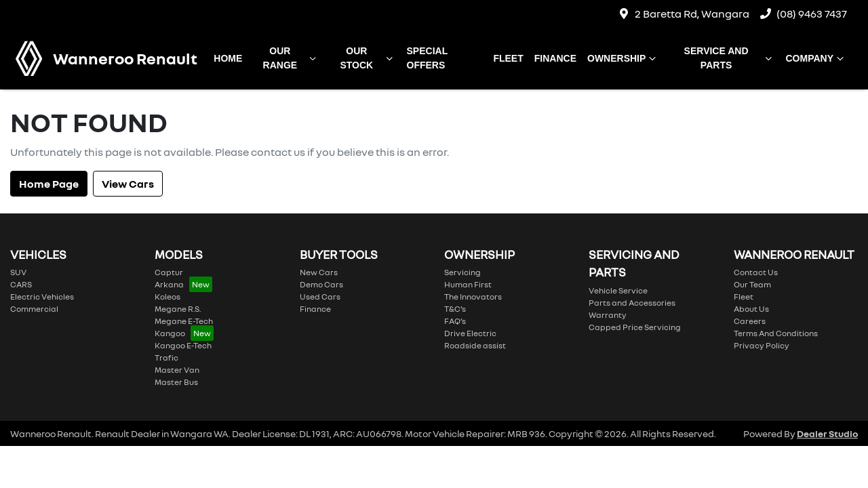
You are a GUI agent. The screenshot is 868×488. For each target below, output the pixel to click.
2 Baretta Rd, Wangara (692, 14)
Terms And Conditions (776, 333)
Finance (555, 58)
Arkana (169, 284)
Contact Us (756, 272)
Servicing (462, 272)
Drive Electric (470, 333)
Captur (169, 272)
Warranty (608, 315)
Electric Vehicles (42, 297)
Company (816, 58)
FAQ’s (455, 321)
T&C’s (455, 309)
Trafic (166, 358)
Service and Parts (730, 58)
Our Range (291, 58)
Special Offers (427, 58)
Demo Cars (321, 284)
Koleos (167, 297)
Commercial (34, 309)
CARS (21, 284)
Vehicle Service (618, 290)
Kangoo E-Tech (183, 345)
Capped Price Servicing (635, 327)
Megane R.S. (178, 309)
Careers (750, 321)
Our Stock (368, 58)
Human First (468, 284)
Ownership (623, 58)
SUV (18, 272)
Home (228, 58)
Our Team (752, 284)
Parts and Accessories (632, 303)
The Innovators (473, 297)
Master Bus (176, 382)
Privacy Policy (762, 345)
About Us (751, 309)
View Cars (128, 184)
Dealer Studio (827, 433)
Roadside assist (475, 345)
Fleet (508, 58)
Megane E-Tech (184, 321)
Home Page (49, 184)
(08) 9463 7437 (812, 14)
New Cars (319, 272)
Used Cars (320, 297)
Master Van (177, 370)
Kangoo (170, 333)
